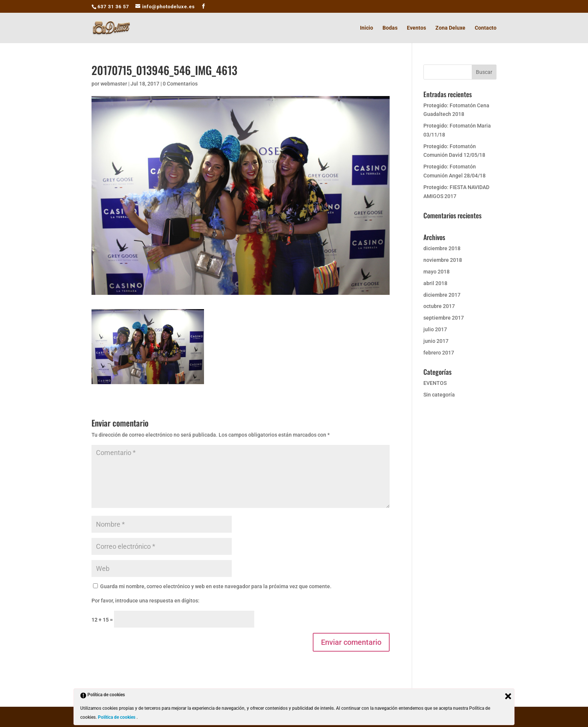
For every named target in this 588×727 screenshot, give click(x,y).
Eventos (416, 28)
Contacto (486, 28)
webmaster (114, 84)
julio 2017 (435, 329)
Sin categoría (439, 395)
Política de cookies (117, 717)
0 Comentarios (180, 84)
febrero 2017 (439, 353)
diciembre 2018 (442, 248)
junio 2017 (436, 341)
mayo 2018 (436, 272)
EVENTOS (435, 383)
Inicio (367, 28)
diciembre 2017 (442, 295)
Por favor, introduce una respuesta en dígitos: (145, 601)
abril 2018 (435, 283)
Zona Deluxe (450, 28)
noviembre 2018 (443, 260)
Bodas (390, 28)
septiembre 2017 (444, 318)
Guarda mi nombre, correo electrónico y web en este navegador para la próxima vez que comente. (216, 586)
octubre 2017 (439, 306)
